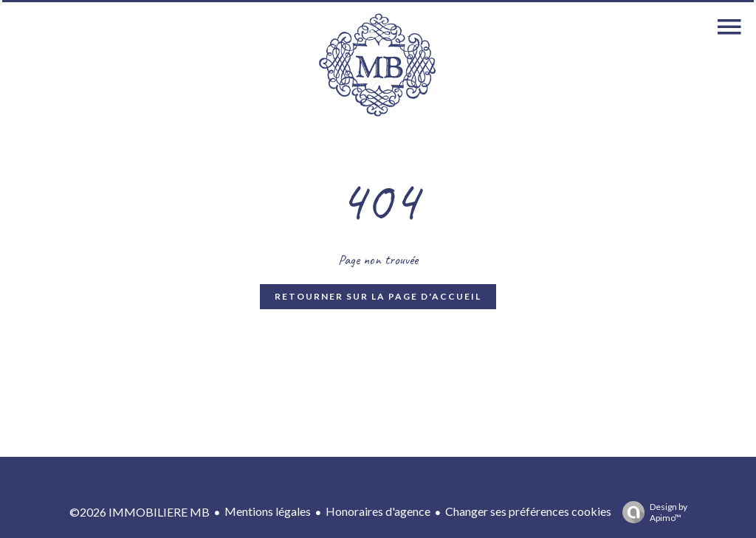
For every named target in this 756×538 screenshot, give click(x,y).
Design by (651, 512)
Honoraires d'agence (378, 511)
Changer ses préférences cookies (528, 511)
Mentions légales (268, 511)
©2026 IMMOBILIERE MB (140, 512)
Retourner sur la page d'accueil (378, 296)
